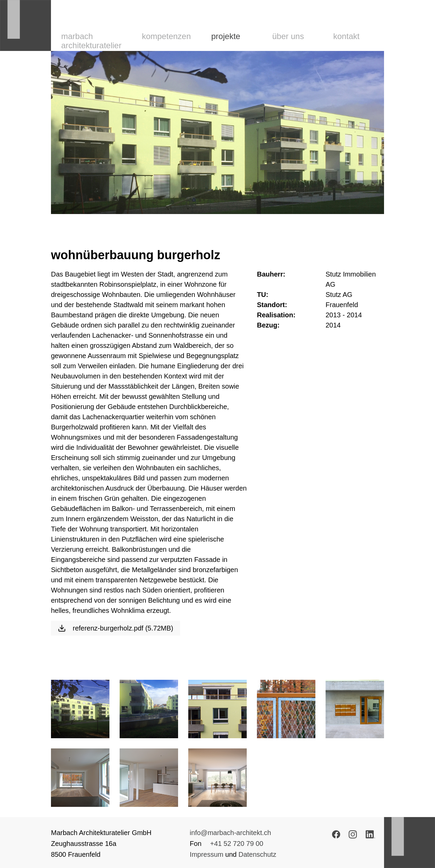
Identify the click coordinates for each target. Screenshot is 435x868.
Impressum (206, 854)
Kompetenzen (166, 36)
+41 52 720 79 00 (237, 844)
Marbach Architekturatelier (91, 41)
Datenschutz (257, 854)
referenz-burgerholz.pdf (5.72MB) (116, 628)
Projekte (226, 36)
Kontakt (346, 36)
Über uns (288, 36)
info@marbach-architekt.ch (230, 833)
